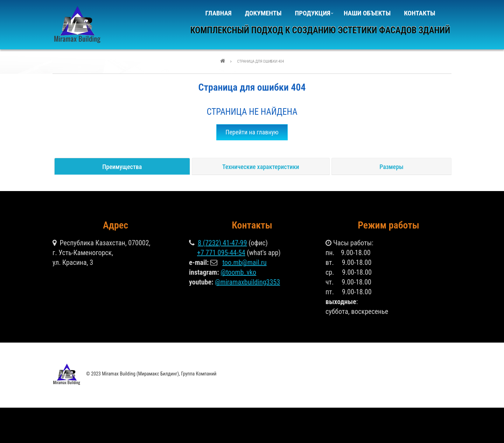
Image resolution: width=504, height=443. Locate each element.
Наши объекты (367, 13)
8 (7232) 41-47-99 (222, 243)
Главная (219, 13)
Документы (263, 13)
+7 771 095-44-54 (221, 253)
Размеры (391, 167)
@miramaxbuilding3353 (247, 282)
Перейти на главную (252, 132)
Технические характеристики (261, 167)
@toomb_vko (238, 272)
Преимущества (122, 167)
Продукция (312, 16)
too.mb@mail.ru (244, 262)
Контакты (419, 13)
